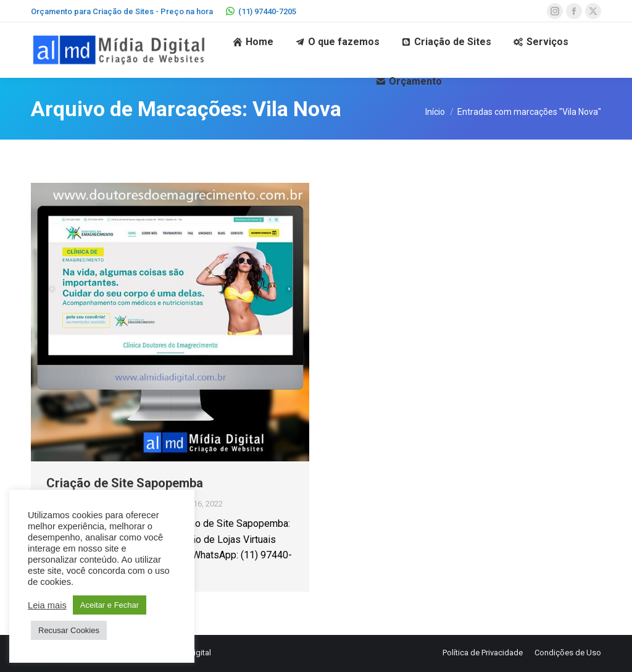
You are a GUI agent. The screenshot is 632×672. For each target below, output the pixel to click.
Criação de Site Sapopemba (125, 483)
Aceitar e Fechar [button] (110, 605)
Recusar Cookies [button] (69, 630)
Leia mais (47, 605)
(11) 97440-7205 (261, 11)
